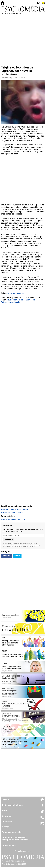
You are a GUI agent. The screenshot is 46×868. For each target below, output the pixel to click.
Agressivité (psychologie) (12, 512)
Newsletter (7, 821)
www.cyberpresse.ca (15, 293)
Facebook (7, 556)
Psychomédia (6, 78)
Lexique (6, 800)
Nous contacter (9, 845)
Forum (5, 810)
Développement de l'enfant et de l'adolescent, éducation (18, 301)
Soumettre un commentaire (13, 519)
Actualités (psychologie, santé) (14, 509)
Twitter (17, 556)
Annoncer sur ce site (12, 832)
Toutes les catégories (23, 851)
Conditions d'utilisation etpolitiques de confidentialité (15, 839)
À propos (6, 827)
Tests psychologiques (12, 805)
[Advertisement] (23, 40)
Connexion (7, 816)
